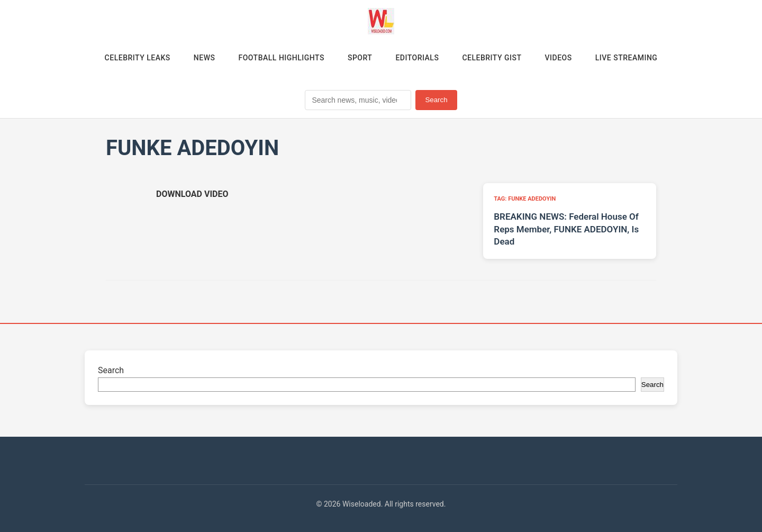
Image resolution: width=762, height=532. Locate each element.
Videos (559, 58)
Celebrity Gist (492, 58)
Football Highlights (281, 58)
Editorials (417, 58)
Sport (360, 58)
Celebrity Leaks (138, 58)
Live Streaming (627, 58)
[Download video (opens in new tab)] (192, 194)
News (205, 58)
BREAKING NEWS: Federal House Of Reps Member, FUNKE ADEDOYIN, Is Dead (566, 229)
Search (436, 100)
